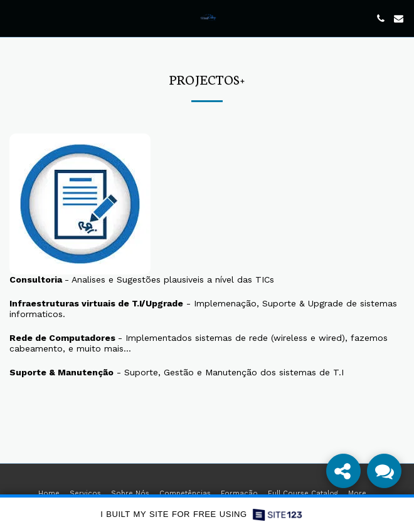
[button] (14, 18)
